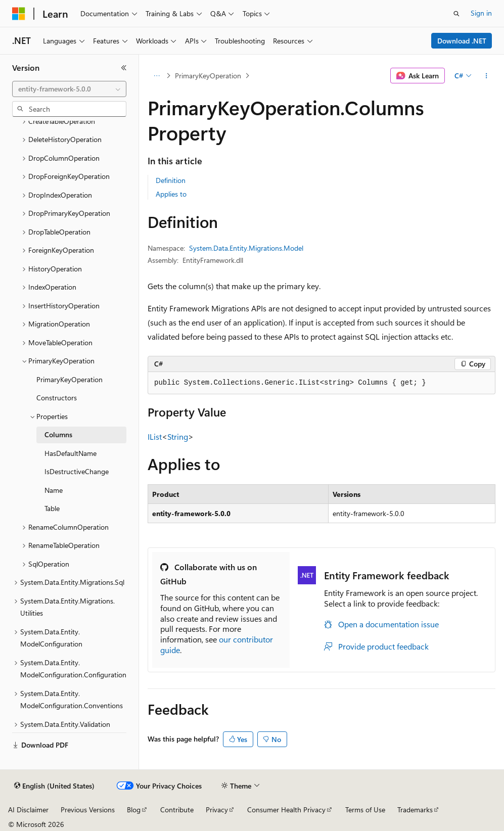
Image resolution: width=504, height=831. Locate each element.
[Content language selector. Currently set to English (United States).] (54, 786)
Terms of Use (365, 810)
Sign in (481, 13)
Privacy (217, 810)
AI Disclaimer (28, 810)
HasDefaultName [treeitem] (71, 453)
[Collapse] (124, 68)
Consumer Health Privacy (286, 810)
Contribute (177, 810)
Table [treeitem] (52, 508)
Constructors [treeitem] (57, 398)
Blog (134, 810)
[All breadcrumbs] (156, 76)
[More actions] (487, 76)
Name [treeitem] (54, 490)
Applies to (171, 194)
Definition (171, 180)
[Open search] (456, 14)
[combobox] (69, 89)
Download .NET (462, 41)
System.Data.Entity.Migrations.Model (246, 248)
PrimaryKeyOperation (208, 76)
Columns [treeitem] (58, 434)
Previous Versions (88, 810)
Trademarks (415, 810)
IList (155, 436)
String (178, 436)
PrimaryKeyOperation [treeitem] (70, 379)
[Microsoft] (19, 14)
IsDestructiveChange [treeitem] (77, 471)
